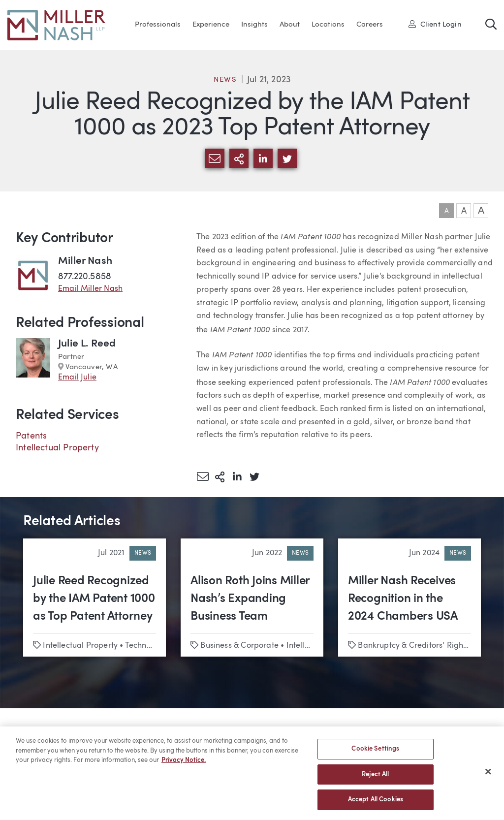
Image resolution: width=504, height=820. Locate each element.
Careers (370, 25)
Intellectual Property (57, 448)
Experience (211, 25)
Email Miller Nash (90, 289)
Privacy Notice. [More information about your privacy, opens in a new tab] (184, 766)
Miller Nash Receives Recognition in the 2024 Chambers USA (403, 599)
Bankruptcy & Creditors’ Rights (413, 646)
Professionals (158, 25)
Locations (328, 25)
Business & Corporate (239, 646)
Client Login (435, 24)
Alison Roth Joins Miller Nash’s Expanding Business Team (250, 599)
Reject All (375, 780)
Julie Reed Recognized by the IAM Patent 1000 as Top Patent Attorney (94, 599)
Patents (31, 436)
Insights (254, 25)
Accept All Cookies (376, 805)
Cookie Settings (375, 755)
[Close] (488, 777)
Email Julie (77, 378)
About (290, 25)
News (225, 80)
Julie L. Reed (87, 344)
